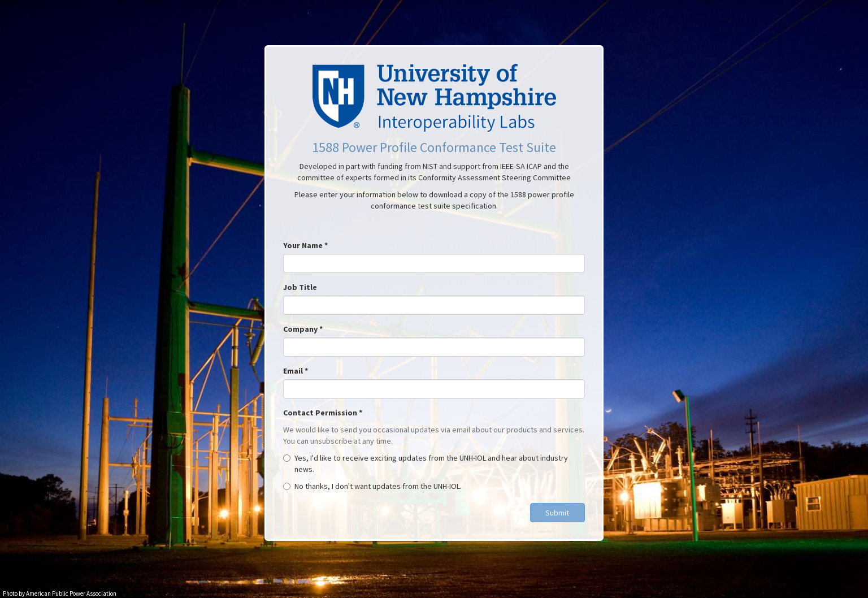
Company (303, 329)
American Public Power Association (71, 593)
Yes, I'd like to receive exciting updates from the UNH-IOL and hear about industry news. (426, 463)
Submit (557, 513)
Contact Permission (323, 413)
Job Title (300, 287)
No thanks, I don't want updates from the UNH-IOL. (372, 486)
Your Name (305, 245)
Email (296, 371)
